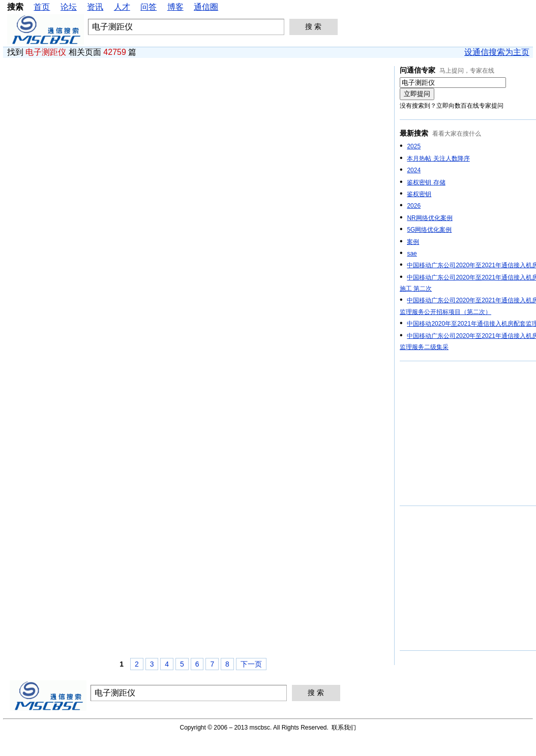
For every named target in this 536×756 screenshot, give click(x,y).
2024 (414, 170)
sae (412, 254)
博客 (175, 7)
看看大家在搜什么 (457, 134)
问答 (148, 7)
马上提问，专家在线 (467, 71)
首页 (42, 7)
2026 (414, 206)
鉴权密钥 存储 (426, 182)
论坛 (69, 7)
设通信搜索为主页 (497, 52)
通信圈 (206, 7)
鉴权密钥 (419, 194)
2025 (414, 146)
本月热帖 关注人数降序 (438, 159)
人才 (122, 7)
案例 (413, 242)
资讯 (95, 7)
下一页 (251, 664)
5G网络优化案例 (429, 230)
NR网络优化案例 (429, 218)
